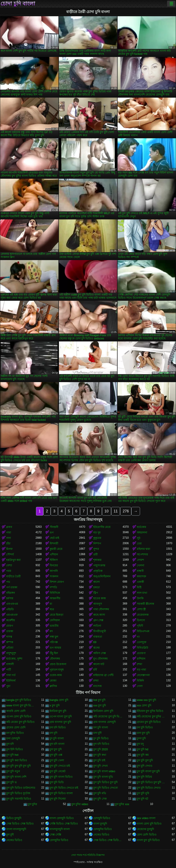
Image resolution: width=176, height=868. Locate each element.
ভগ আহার (55, 648)
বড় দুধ (97, 533)
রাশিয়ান (141, 659)
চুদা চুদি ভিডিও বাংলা (61, 793)
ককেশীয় (11, 620)
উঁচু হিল (54, 653)
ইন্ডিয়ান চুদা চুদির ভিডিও (150, 711)
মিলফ (9, 549)
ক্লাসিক (53, 686)
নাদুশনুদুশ (11, 653)
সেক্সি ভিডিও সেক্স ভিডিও (64, 824)
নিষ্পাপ (97, 543)
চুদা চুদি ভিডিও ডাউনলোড (21, 788)
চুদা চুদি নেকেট (58, 771)
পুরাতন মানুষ (57, 670)
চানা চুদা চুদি (143, 733)
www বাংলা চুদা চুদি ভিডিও (21, 706)
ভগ (52, 533)
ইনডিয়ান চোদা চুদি (103, 711)
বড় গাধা (141, 670)
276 (126, 511)
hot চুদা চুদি (99, 700)
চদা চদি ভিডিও (58, 727)
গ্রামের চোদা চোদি (16, 727)
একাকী (140, 582)
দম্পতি (53, 587)
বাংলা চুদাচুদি (100, 824)
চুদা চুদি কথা (100, 755)
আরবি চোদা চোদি (16, 711)
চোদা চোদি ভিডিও (147, 835)
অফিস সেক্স (100, 653)
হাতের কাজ (100, 598)
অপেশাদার (142, 554)
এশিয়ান (54, 554)
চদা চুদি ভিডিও (145, 727)
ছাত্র (52, 609)
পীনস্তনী (54, 527)
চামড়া (96, 587)
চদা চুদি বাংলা (101, 727)
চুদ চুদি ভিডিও (101, 738)
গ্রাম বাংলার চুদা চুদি (60, 722)
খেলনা (140, 565)
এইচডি (10, 609)
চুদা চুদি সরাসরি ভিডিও (19, 799)
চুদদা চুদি (141, 738)
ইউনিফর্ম (11, 681)
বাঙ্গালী (10, 664)
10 (107, 511)
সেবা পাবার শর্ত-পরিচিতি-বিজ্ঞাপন (88, 855)
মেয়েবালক (143, 615)
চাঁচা (8, 543)
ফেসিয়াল (55, 620)
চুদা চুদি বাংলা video (104, 771)
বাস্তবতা (98, 637)
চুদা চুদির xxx (122, 804)
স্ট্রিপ (96, 593)
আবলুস (98, 604)
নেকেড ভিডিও (101, 835)
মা (51, 604)
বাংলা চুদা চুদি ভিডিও (148, 840)
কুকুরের (97, 538)
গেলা (140, 686)
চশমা (139, 664)
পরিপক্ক (54, 642)
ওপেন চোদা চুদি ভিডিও (19, 716)
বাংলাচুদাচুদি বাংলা (60, 829)
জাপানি (54, 571)
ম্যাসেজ (98, 686)
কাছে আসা (99, 615)
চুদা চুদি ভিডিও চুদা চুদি (105, 782)
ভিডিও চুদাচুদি (14, 818)
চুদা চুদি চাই (99, 760)
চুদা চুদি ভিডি (57, 782)
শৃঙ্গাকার (97, 560)
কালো (96, 582)
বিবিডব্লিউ (142, 648)
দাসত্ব (9, 637)
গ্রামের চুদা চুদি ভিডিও (149, 722)
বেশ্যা (9, 565)
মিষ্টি (139, 587)
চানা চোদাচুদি (13, 738)
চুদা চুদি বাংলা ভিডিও (61, 777)
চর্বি (95, 670)
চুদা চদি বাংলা (57, 744)
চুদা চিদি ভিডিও (15, 749)
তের (139, 543)
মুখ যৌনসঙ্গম (100, 659)
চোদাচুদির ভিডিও (103, 829)
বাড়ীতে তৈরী (13, 576)
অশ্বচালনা (142, 533)
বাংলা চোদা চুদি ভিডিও (149, 824)
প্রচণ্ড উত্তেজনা (58, 664)
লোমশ (140, 560)
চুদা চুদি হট (143, 799)
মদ (51, 631)
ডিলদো (141, 620)
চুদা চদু (140, 744)
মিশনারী (54, 543)
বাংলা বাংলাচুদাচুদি (16, 829)
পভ (8, 582)
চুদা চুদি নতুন (13, 771)
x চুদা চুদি (55, 706)
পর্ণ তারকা (12, 587)
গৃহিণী (140, 626)
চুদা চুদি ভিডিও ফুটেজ (18, 793)
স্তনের (96, 648)
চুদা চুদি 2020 (100, 749)
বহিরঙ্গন (11, 593)
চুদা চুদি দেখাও (145, 766)
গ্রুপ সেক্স (98, 620)
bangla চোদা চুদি (59, 700)
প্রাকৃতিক (98, 571)
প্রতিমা (10, 648)
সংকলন (54, 576)
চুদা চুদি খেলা (57, 760)
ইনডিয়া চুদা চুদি (58, 711)
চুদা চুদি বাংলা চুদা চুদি (148, 771)
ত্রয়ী (95, 554)
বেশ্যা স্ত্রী (141, 609)
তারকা (10, 631)
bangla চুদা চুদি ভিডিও (19, 700)
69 (95, 642)
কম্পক (10, 642)
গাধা (9, 533)
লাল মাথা (142, 593)
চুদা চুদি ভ (11, 782)
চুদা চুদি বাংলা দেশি (16, 777)
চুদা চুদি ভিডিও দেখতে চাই (64, 788)
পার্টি (9, 670)
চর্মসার (10, 598)
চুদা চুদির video (80, 804)
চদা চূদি (54, 733)
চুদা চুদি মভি (100, 793)
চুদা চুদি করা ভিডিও (17, 760)
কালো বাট (99, 664)
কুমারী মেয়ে (56, 549)
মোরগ (10, 626)
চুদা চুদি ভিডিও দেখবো (106, 788)
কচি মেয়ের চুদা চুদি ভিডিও (20, 722)
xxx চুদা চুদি (100, 706)
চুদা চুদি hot (12, 755)
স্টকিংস (54, 560)
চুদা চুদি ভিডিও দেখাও (149, 788)
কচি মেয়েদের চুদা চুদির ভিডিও (151, 716)
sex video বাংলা (146, 818)
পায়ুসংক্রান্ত (99, 565)
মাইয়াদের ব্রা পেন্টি (103, 675)
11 (116, 511)
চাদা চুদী (97, 733)
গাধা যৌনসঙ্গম (101, 609)
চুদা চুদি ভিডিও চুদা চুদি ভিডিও (151, 782)
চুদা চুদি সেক (100, 799)
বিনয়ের (54, 565)
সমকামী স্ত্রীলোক (145, 604)
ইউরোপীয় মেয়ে (102, 527)
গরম (9, 571)
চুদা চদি (10, 744)
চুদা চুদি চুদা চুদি (145, 760)
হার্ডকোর (142, 527)
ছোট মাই (54, 538)
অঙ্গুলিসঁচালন (102, 576)
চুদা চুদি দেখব (100, 766)
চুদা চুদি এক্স (56, 755)
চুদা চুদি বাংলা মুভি (103, 777)
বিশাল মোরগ (57, 582)
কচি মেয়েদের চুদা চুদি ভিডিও (108, 716)
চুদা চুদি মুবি (143, 793)
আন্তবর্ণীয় (55, 598)
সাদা (8, 538)
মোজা (53, 681)
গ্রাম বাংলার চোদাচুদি (104, 722)
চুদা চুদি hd (143, 749)
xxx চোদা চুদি (144, 706)
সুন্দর (96, 549)
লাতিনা (97, 626)
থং (138, 637)
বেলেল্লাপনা (143, 675)
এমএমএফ (12, 615)
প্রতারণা (141, 653)
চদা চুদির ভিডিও (15, 733)
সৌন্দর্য (10, 554)
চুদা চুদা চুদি (56, 749)
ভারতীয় (54, 626)
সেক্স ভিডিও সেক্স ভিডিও (20, 824)
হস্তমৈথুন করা (13, 560)
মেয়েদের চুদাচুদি (145, 829)
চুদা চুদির (33, 804)
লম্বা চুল (54, 637)
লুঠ (139, 538)
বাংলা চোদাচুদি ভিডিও (62, 818)
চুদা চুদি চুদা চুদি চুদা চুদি (18, 766)
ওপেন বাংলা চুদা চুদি (61, 716)
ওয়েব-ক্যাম (56, 675)
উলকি (140, 598)
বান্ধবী (140, 571)
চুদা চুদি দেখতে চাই (60, 766)
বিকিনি (140, 681)
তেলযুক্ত (142, 642)
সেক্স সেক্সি (55, 835)
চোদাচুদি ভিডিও (102, 818)
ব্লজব (9, 527)
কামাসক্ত (142, 576)
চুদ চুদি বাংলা (57, 738)
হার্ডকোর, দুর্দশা (14, 659)
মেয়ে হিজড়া (56, 615)
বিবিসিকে (55, 593)
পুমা (8, 686)
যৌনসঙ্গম (55, 659)
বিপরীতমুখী (100, 631)
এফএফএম (12, 604)
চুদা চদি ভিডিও (101, 744)
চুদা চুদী (10, 835)
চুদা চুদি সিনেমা (58, 799)
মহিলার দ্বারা (143, 549)
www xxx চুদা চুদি (146, 700)
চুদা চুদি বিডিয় (144, 777)
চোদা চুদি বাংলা (18, 4)
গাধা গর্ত (11, 675)
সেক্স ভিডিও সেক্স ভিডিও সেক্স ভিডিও (108, 840)
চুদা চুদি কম (143, 755)
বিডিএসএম (143, 631)
